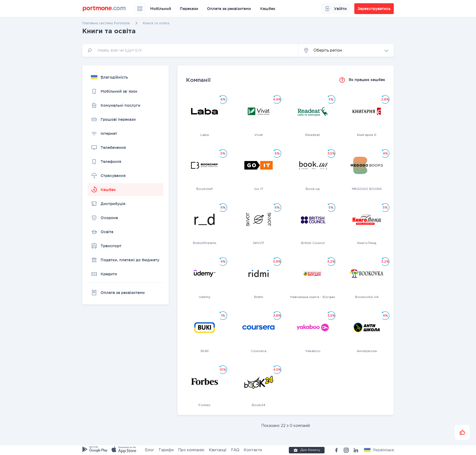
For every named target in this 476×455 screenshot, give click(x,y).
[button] (346, 50)
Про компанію (191, 450)
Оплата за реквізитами (229, 9)
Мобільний (161, 9)
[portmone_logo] (104, 9)
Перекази (189, 9)
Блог (150, 450)
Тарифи (166, 450)
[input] (190, 50)
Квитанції (218, 450)
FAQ (235, 450)
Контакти (253, 450)
